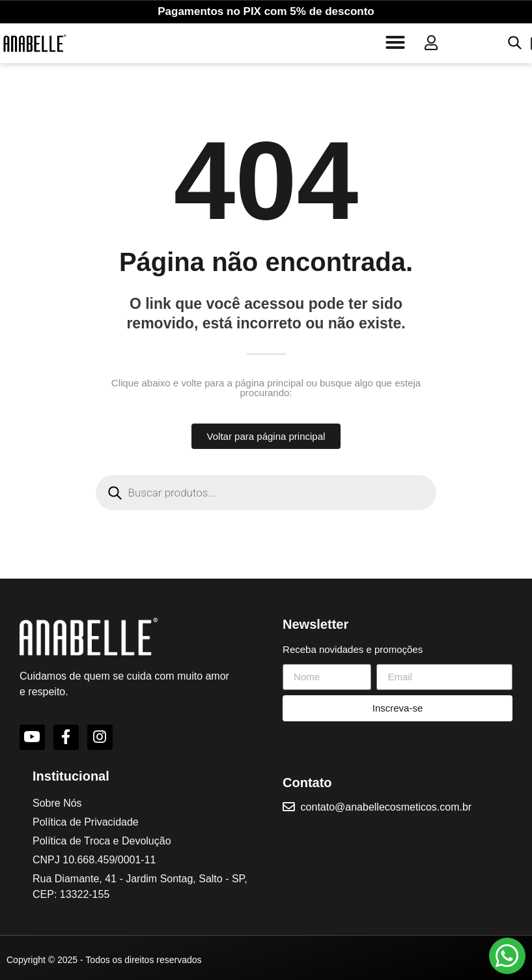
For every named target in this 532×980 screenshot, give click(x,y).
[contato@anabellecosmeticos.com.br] (289, 806)
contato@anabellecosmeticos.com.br (387, 806)
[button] (395, 42)
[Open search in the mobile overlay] (513, 43)
